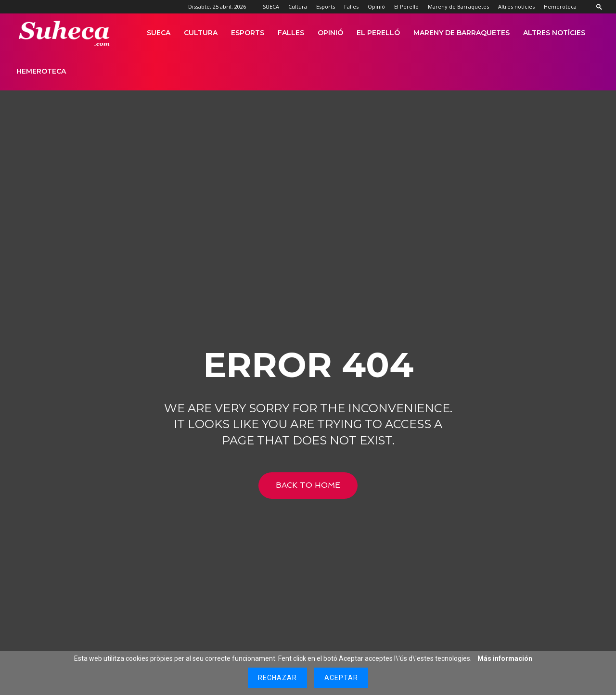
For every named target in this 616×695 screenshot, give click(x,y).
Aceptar (341, 678)
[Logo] (65, 33)
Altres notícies (516, 6)
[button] (599, 6)
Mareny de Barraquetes (458, 6)
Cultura (298, 6)
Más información (505, 658)
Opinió (376, 6)
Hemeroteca (560, 6)
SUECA (271, 6)
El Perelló (406, 6)
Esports (326, 6)
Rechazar (277, 678)
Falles (351, 6)
